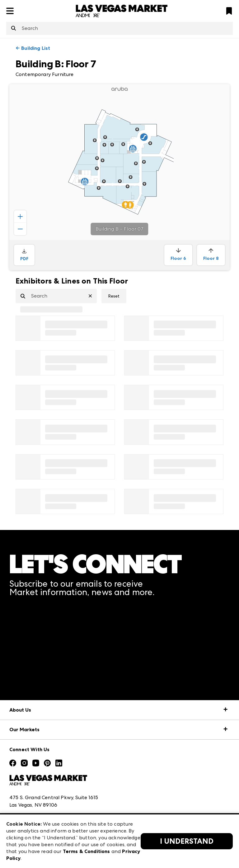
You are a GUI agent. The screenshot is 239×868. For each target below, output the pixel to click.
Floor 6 (178, 255)
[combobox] (119, 28)
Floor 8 (211, 255)
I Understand (187, 841)
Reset (114, 296)
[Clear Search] (93, 296)
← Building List (33, 48)
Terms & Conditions (87, 851)
